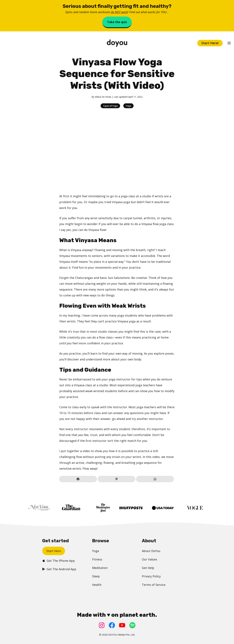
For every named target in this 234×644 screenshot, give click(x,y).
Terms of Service (154, 585)
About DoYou (151, 551)
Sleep (96, 576)
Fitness (97, 559)
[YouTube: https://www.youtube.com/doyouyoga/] (122, 625)
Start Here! (210, 43)
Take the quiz (117, 22)
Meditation (100, 568)
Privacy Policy (151, 576)
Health (97, 585)
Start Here (54, 551)
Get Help (148, 568)
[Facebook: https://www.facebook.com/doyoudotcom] (112, 625)
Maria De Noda (103, 97)
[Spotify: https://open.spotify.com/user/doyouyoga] (132, 625)
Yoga (128, 106)
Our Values (149, 559)
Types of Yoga (110, 106)
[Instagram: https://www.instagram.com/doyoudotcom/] (102, 625)
